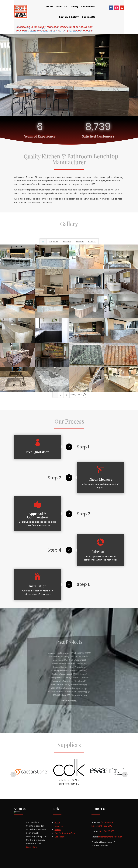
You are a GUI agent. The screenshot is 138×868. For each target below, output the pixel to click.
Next (125, 774)
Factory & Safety (69, 17)
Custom (92, 241)
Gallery (74, 7)
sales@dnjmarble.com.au (110, 837)
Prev (13, 774)
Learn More (31, 847)
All (43, 241)
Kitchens (67, 241)
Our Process (88, 7)
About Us (62, 7)
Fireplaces (53, 241)
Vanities (80, 241)
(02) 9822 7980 (107, 831)
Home (50, 7)
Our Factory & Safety (65, 833)
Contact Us (88, 17)
